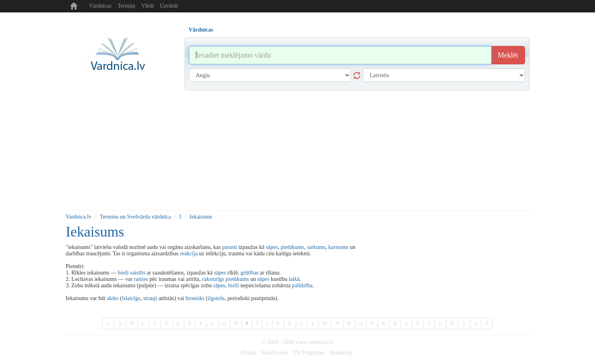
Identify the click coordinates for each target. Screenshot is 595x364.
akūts (113, 298)
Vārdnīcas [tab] (201, 30)
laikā (294, 279)
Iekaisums (201, 217)
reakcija (189, 254)
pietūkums (292, 247)
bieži (123, 273)
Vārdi (147, 6)
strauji (150, 298)
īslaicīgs (131, 298)
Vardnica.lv (79, 217)
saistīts (138, 273)
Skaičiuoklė (275, 353)
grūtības (250, 273)
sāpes (272, 247)
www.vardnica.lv (314, 342)
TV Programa (308, 353)
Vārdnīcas (100, 6)
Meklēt (508, 55)
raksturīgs (213, 279)
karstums (339, 247)
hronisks (195, 298)
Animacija (340, 353)
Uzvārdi (169, 6)
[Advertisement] (298, 150)
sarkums (316, 247)
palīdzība (302, 285)
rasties (141, 279)
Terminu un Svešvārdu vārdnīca (135, 217)
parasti (230, 247)
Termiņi (126, 6)
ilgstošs (216, 298)
